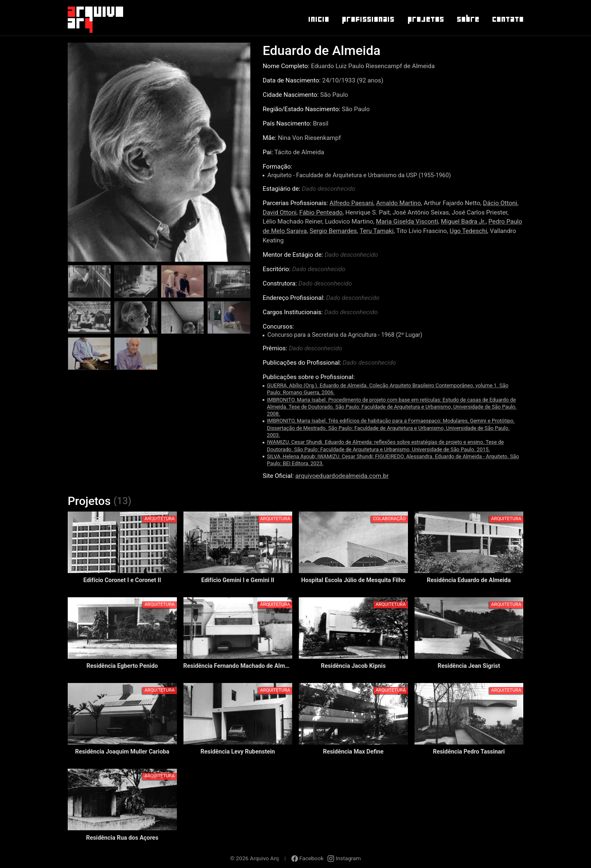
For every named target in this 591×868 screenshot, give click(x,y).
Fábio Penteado (321, 212)
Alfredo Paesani (352, 203)
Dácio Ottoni (500, 203)
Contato (507, 19)
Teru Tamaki (377, 231)
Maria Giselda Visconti (407, 222)
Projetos (425, 19)
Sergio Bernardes (333, 231)
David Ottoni (279, 212)
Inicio (318, 19)
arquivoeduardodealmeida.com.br (342, 476)
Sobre (468, 19)
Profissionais (368, 19)
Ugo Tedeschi (468, 231)
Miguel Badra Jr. (463, 222)
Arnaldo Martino (399, 203)
